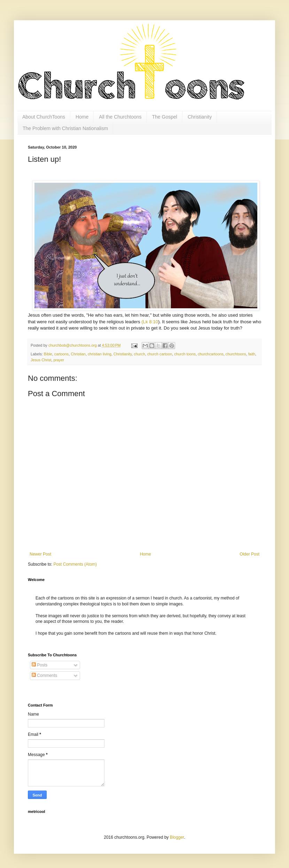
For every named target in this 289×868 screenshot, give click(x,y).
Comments (44, 675)
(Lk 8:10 (150, 322)
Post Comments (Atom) (75, 564)
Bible (48, 354)
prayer (59, 360)
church (139, 354)
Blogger (177, 837)
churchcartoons (211, 354)
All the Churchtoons (120, 117)
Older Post (249, 554)
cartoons (61, 354)
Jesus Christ (41, 360)
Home (82, 117)
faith (252, 354)
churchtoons (236, 354)
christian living (100, 354)
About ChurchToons (44, 117)
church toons (185, 354)
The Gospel (165, 117)
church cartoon (160, 354)
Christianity (200, 117)
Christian (78, 354)
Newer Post (40, 554)
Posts (40, 665)
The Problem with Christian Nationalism (65, 128)
